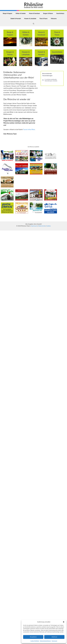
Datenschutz (42, 226)
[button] (64, 622)
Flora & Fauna (43, 19)
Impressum (54, 641)
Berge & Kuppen (7, 13)
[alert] (52, 80)
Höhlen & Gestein (21, 13)
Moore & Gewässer (34, 13)
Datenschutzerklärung (45, 641)
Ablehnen (54, 637)
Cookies (49, 226)
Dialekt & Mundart (16, 19)
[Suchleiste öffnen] (34, 24)
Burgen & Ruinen (48, 13)
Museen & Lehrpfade (30, 19)
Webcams (54, 19)
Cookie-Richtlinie (35, 641)
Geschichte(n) (60, 13)
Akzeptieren (33, 637)
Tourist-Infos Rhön (29, 130)
